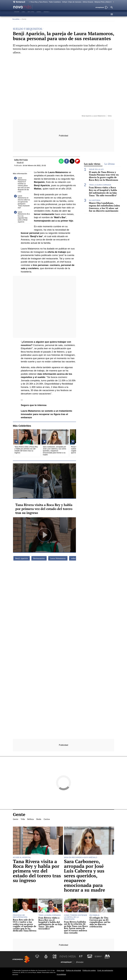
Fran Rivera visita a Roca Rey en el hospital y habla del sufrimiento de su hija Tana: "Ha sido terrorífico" (103, 191)
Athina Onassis (88, 2)
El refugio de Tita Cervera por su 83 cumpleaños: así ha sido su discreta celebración (100, 922)
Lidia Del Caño (21, 160)
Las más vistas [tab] (92, 164)
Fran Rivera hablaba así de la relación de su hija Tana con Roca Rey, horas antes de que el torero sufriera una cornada (76, 927)
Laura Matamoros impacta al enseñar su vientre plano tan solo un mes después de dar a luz (22, 185)
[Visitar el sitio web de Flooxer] (80, 962)
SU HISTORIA (95, 200)
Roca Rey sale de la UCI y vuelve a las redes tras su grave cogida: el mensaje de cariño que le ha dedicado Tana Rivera (25, 925)
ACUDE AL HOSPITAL (22, 857)
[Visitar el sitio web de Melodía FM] (107, 956)
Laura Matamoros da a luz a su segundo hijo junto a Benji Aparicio (22, 217)
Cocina (47, 14)
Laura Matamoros (58, 558)
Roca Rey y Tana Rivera (39, 2)
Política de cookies (89, 970)
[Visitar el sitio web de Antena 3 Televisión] (38, 956)
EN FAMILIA (94, 915)
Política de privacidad (73, 970)
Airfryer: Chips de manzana (72, 2)
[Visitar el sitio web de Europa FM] (98, 956)
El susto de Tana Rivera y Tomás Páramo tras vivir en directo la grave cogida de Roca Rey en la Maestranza (104, 176)
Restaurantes (39, 558)
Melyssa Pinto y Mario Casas (105, 2)
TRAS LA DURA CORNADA (100, 185)
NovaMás (16, 19)
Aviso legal (61, 970)
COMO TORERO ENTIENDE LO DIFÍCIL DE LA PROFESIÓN (76, 917)
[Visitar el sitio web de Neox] (55, 956)
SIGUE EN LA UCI (96, 169)
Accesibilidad (61, 974)
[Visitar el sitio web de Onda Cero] (89, 956)
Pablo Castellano (55, 2)
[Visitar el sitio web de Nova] (63, 956)
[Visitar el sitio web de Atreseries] (81, 956)
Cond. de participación (105, 970)
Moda (39, 14)
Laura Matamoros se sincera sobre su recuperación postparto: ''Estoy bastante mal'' (22, 202)
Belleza (31, 14)
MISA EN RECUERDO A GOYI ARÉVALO (81, 857)
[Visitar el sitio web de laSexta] (46, 956)
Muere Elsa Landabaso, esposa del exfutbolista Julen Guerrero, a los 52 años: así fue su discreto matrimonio (104, 207)
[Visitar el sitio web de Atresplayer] (68, 962)
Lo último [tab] (110, 164)
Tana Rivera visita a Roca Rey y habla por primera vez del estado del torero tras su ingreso (44, 509)
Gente (17, 14)
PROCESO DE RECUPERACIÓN (20, 916)
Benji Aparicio (22, 558)
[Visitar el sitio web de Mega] (72, 956)
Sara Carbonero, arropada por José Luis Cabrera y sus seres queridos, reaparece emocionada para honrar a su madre (85, 876)
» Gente (23, 19)
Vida (23, 14)
